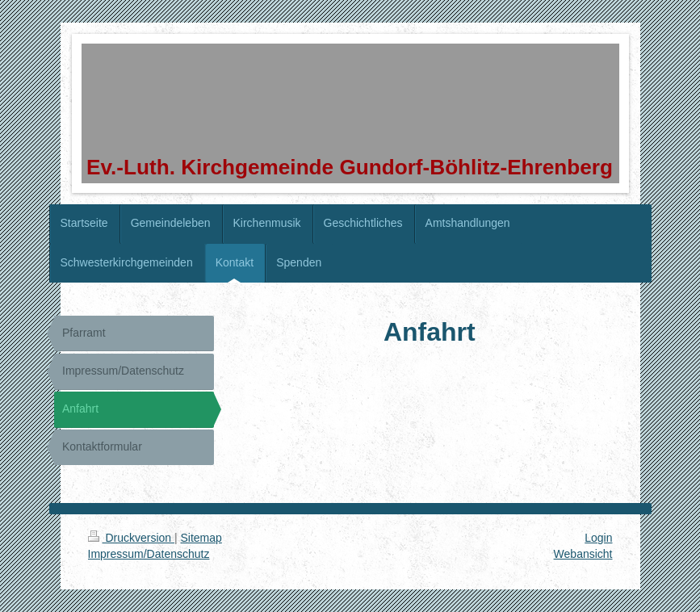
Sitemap (201, 538)
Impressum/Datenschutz (149, 554)
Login (598, 538)
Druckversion (131, 538)
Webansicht (583, 554)
